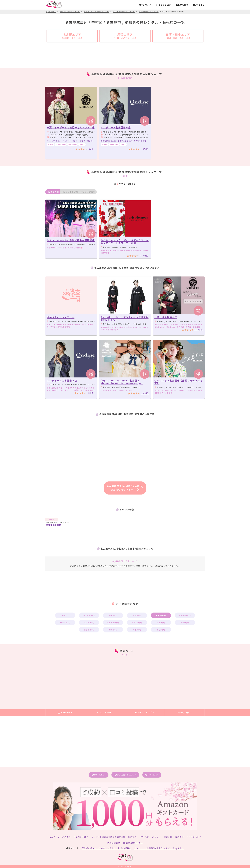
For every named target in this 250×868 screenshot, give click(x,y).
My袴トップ (65, 712)
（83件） (145, 149)
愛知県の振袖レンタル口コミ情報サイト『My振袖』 (107, 848)
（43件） (145, 393)
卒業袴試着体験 (54, 525)
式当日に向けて (81, 837)
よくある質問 (64, 837)
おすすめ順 (53, 192)
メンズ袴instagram (125, 775)
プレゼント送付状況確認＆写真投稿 (108, 837)
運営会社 (168, 837)
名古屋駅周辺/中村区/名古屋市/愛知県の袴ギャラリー (125, 488)
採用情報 (179, 837)
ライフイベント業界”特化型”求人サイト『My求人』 (159, 848)
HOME (52, 837)
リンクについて (194, 837)
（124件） (144, 256)
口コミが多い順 (70, 192)
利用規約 (132, 837)
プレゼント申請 (105, 712)
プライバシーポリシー (150, 837)
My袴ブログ (185, 712)
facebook (152, 775)
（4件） (92, 149)
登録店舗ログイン (133, 843)
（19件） (199, 330)
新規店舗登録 (114, 843)
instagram (99, 775)
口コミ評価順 (88, 192)
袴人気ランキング (145, 712)
